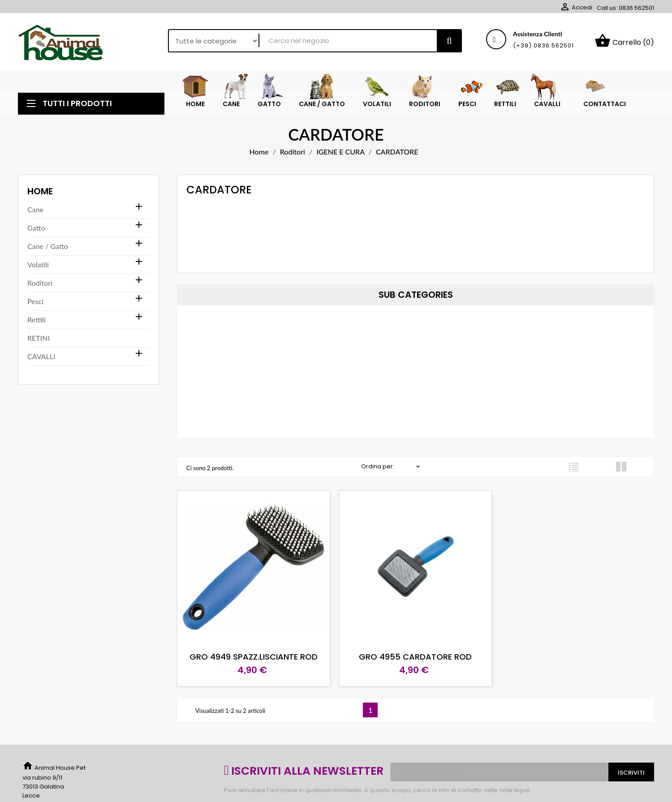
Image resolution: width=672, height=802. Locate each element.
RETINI (39, 338)
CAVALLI (41, 356)
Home (40, 191)
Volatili (38, 264)
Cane (35, 209)
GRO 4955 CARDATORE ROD (415, 657)
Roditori (40, 283)
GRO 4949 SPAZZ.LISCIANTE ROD (254, 657)
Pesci (35, 301)
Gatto (36, 228)
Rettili (36, 320)
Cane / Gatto (48, 246)
